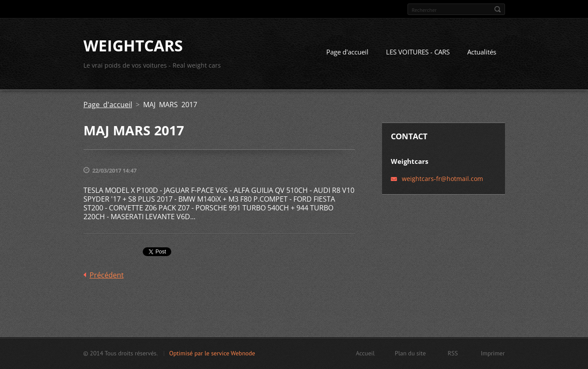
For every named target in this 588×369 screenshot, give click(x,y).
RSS (453, 353)
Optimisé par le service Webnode (212, 353)
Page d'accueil (347, 52)
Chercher (498, 9)
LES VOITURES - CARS (418, 52)
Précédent (107, 275)
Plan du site (410, 353)
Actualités (482, 52)
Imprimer (493, 353)
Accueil (365, 353)
